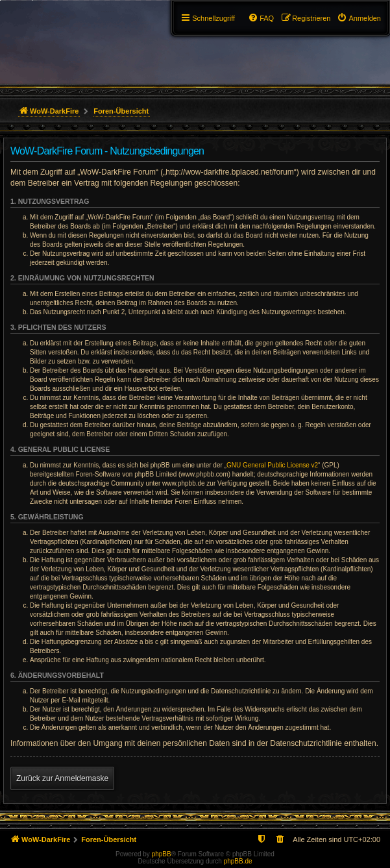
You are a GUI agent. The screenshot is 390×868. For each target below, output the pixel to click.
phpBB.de (238, 861)
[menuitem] (359, 18)
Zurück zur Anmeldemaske (62, 778)
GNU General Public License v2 (272, 465)
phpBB (162, 854)
